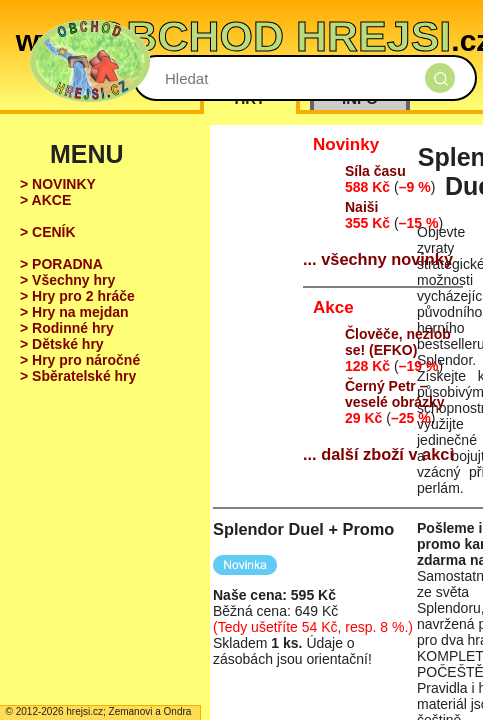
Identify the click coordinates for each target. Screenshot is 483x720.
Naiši (361, 207)
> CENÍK (48, 232)
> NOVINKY (58, 184)
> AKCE (45, 200)
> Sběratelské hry (78, 376)
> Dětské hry (62, 344)
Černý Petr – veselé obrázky (395, 394)
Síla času (375, 171)
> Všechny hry (67, 280)
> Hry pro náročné (80, 360)
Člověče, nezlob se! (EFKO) (398, 342)
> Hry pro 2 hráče (77, 296)
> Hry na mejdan (74, 312)
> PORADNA (61, 264)
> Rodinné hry (67, 328)
